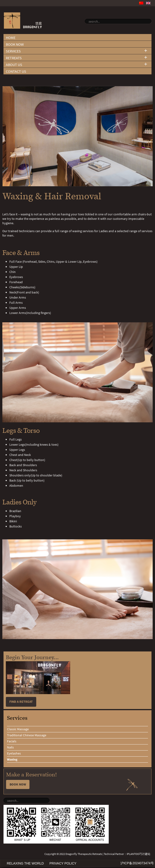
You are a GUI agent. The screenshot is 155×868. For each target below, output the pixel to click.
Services (13, 51)
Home (11, 38)
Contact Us (16, 71)
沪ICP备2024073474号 (137, 863)
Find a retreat (21, 702)
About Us (14, 65)
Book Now (15, 44)
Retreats (14, 58)
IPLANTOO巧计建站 (139, 854)
